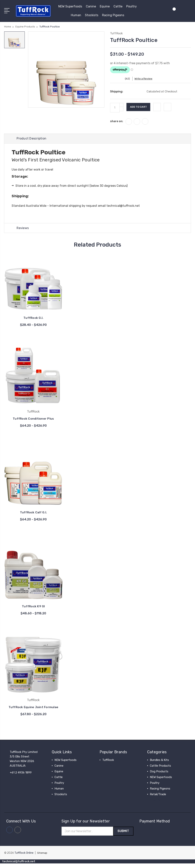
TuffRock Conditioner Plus (33, 419)
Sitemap (42, 857)
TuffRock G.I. (33, 318)
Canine (91, 6)
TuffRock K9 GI (33, 607)
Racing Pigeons (113, 15)
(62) (130, 79)
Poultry (131, 6)
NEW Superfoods (70, 6)
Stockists (92, 15)
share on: (117, 121)
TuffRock (108, 764)
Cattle (118, 6)
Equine (105, 6)
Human (76, 15)
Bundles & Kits (159, 764)
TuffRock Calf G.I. (34, 513)
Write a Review (146, 79)
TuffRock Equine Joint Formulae (33, 709)
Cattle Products (160, 770)
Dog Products (159, 776)
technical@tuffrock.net (123, 206)
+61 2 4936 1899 (21, 777)
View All (108, 770)
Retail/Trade (158, 798)
